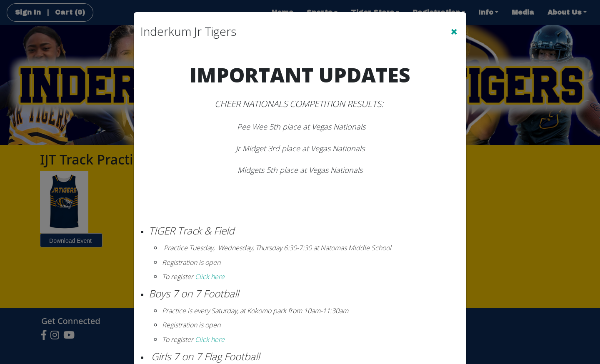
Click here (209, 277)
